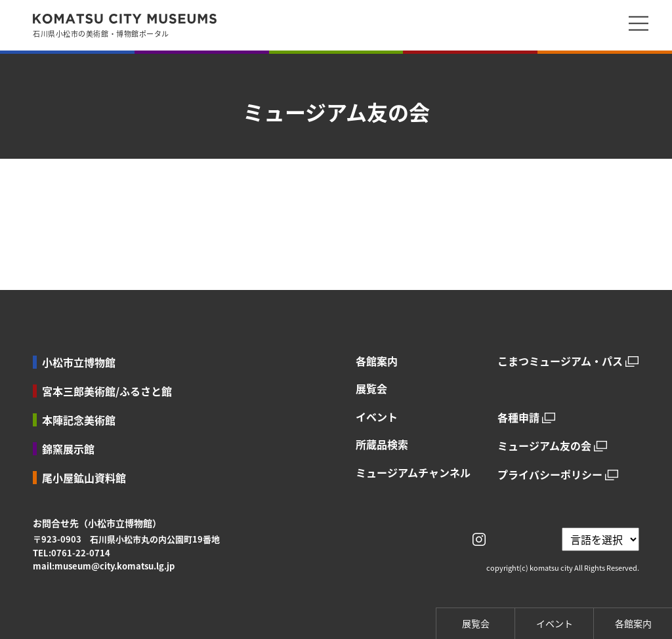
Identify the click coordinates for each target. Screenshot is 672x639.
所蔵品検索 (382, 444)
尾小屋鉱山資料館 (84, 478)
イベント (377, 417)
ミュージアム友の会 (544, 446)
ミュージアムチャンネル (413, 472)
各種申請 (518, 418)
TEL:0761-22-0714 (72, 553)
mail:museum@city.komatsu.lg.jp (104, 566)
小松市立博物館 (79, 362)
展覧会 (371, 388)
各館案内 (377, 361)
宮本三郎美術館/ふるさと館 (107, 391)
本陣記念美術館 (79, 420)
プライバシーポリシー (550, 475)
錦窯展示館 (68, 449)
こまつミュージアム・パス (560, 361)
